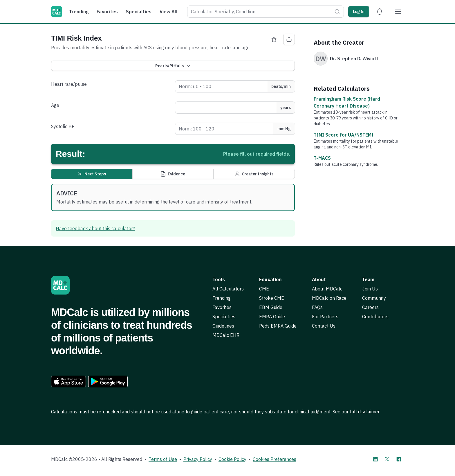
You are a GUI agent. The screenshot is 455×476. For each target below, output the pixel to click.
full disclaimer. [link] (365, 412)
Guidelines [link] (223, 326)
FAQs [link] (317, 307)
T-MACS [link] (322, 158)
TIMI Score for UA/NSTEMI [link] (344, 135)
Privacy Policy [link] (198, 459)
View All (169, 12)
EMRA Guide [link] (272, 317)
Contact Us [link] (324, 326)
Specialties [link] (224, 317)
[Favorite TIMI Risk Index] (274, 39)
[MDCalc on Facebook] (399, 459)
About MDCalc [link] (327, 289)
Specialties (139, 12)
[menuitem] (80, 12)
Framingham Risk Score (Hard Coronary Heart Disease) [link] (347, 102)
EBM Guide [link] (271, 307)
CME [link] (264, 289)
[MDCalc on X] (387, 459)
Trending (79, 12)
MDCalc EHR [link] (226, 335)
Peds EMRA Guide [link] (278, 326)
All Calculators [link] (228, 289)
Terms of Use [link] (163, 459)
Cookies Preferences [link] (275, 459)
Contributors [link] (375, 317)
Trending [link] (222, 298)
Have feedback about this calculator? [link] (95, 228)
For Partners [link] (325, 317)
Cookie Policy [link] (232, 459)
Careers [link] (370, 307)
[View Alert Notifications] (380, 12)
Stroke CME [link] (272, 298)
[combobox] (260, 12)
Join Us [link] (370, 289)
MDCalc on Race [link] (329, 298)
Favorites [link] (222, 307)
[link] (68, 381)
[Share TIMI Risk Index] (289, 39)
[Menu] (398, 12)
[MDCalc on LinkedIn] (375, 459)
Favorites (107, 12)
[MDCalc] (57, 12)
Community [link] (374, 298)
